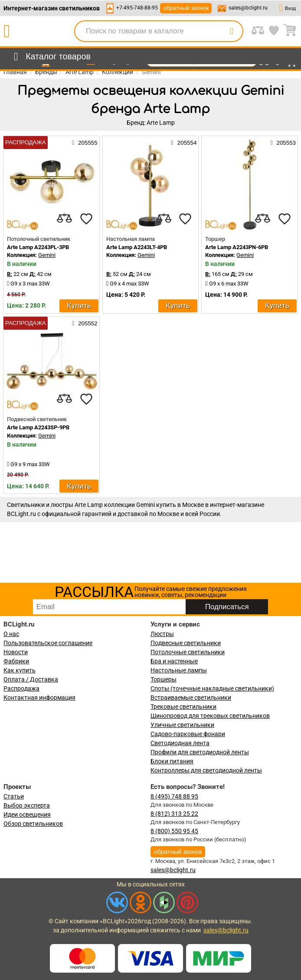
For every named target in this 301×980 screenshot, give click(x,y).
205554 (184, 143)
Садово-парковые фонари (188, 734)
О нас (11, 634)
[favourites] (86, 219)
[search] (232, 31)
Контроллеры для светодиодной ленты (206, 770)
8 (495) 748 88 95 (174, 796)
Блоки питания (172, 761)
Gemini (47, 255)
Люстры (162, 634)
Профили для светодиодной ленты (200, 752)
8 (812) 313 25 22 (174, 814)
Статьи (14, 796)
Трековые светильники (183, 707)
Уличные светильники (182, 725)
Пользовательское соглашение (48, 643)
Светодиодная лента (180, 743)
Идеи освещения (27, 815)
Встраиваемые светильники (191, 698)
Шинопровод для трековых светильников (210, 716)
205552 (85, 323)
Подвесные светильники (186, 643)
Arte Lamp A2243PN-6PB (237, 247)
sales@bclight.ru (248, 8)
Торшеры (164, 679)
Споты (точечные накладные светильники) (212, 688)
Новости (16, 652)
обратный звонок (186, 8)
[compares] (65, 219)
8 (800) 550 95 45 (174, 831)
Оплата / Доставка (31, 679)
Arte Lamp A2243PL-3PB (38, 247)
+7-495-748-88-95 (137, 8)
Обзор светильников (33, 824)
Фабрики (16, 661)
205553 (283, 143)
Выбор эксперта (27, 805)
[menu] (51, 57)
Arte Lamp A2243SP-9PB (38, 427)
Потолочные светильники (188, 652)
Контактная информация (39, 698)
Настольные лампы (179, 670)
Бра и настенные (174, 661)
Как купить (20, 670)
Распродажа (21, 688)
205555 (85, 143)
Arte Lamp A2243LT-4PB (137, 247)
